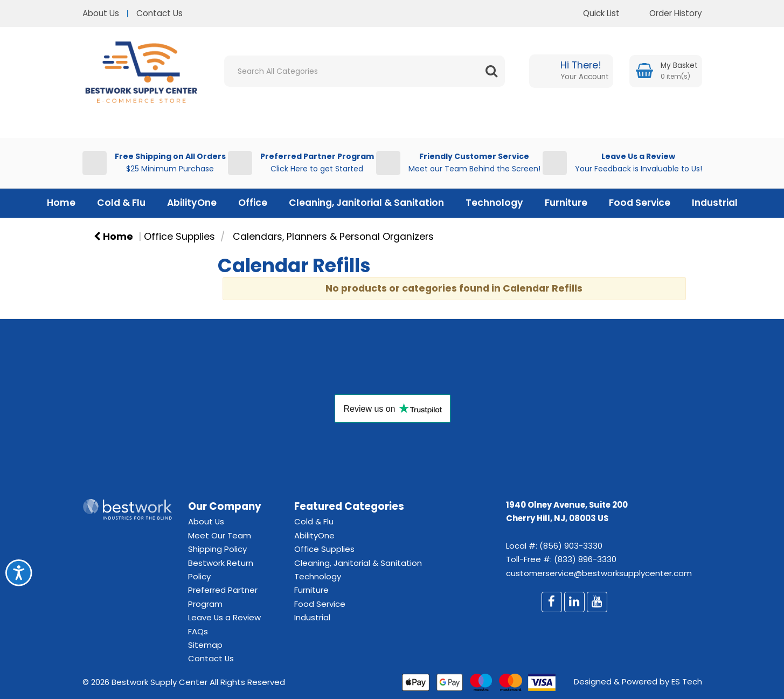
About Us (101, 13)
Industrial (715, 203)
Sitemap (205, 645)
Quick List (593, 13)
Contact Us (159, 13)
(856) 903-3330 (571, 546)
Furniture (566, 203)
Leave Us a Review (224, 617)
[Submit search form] (491, 71)
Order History (668, 13)
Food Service (640, 203)
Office (253, 203)
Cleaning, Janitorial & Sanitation (366, 203)
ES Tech (687, 681)
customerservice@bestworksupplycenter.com (599, 573)
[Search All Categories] (365, 71)
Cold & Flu (121, 203)
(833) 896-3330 (585, 559)
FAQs (198, 631)
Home (61, 203)
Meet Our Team (220, 535)
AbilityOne (192, 203)
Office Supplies (179, 237)
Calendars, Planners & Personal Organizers (333, 237)
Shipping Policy (217, 549)
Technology (494, 203)
